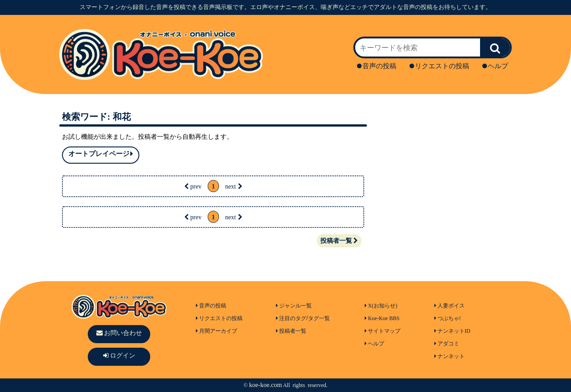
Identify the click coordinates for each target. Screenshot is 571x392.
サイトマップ (383, 331)
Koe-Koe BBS (382, 318)
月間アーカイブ (217, 331)
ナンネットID (452, 331)
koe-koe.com (265, 385)
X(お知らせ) (381, 306)
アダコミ (447, 344)
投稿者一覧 (339, 241)
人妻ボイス (450, 306)
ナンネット (450, 356)
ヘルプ (495, 66)
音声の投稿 (377, 66)
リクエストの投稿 (439, 66)
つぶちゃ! (448, 318)
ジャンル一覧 (294, 306)
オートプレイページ (101, 154)
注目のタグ (291, 318)
